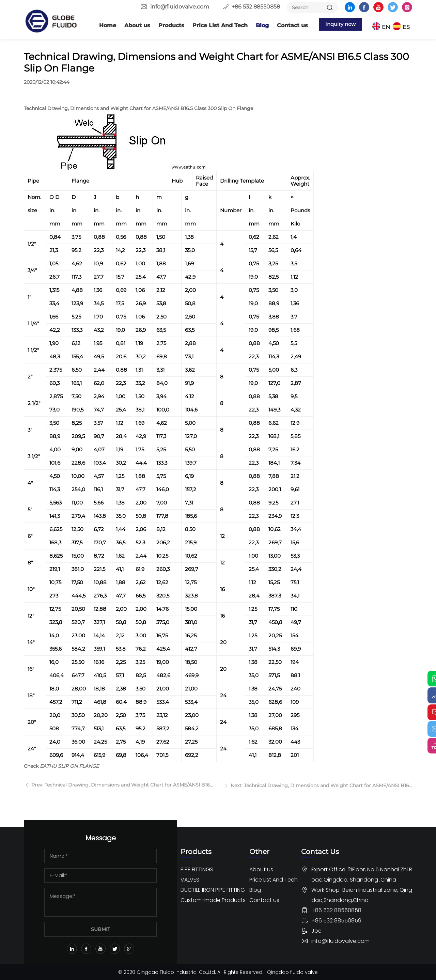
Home (100, 25)
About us (129, 25)
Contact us (285, 25)
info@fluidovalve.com (180, 7)
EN (388, 25)
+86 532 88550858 (256, 7)
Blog (254, 25)
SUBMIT (100, 929)
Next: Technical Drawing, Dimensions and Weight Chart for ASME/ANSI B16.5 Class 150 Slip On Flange (321, 792)
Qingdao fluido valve (293, 971)
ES (409, 25)
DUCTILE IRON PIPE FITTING (213, 889)
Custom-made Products (213, 899)
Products (163, 25)
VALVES (190, 879)
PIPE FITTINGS (197, 869)
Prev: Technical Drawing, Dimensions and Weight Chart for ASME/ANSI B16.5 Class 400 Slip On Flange (121, 792)
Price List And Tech (212, 25)
